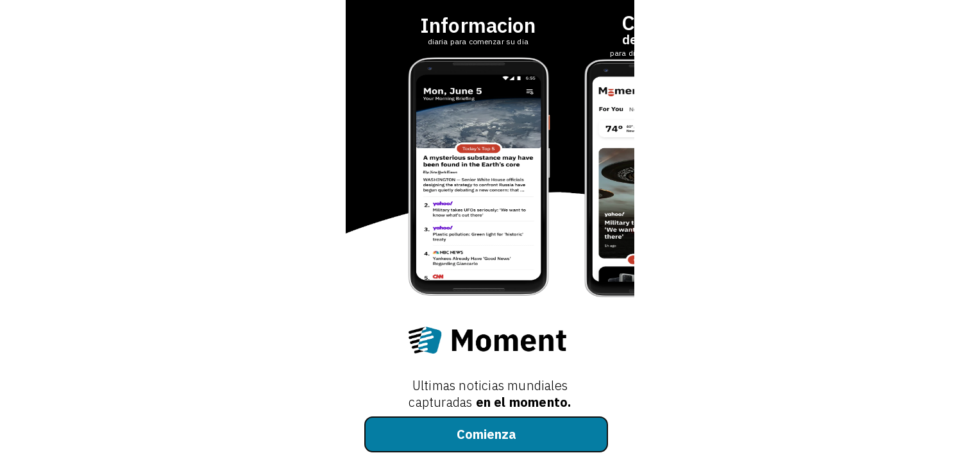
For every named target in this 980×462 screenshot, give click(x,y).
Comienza (486, 434)
